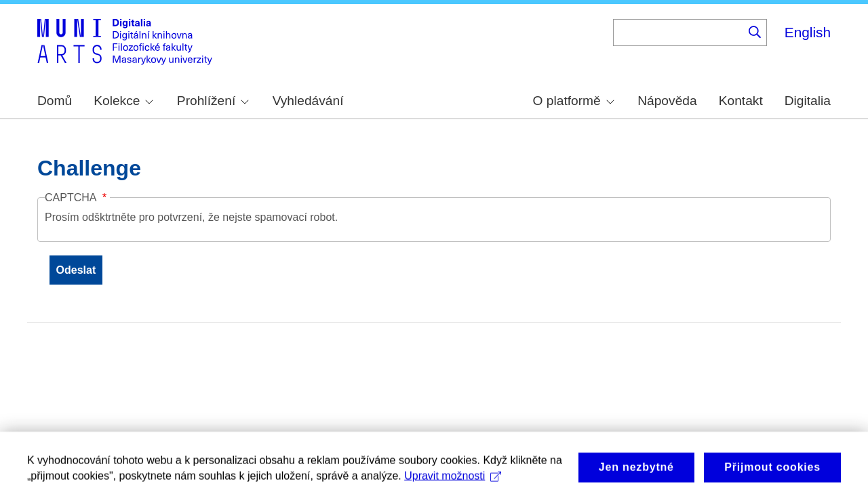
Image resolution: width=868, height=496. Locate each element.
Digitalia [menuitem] (808, 101)
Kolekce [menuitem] (123, 101)
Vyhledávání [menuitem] (308, 101)
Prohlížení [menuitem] (213, 101)
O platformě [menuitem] (574, 101)
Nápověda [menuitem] (667, 101)
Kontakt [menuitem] (741, 101)
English (808, 32)
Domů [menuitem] (55, 101)
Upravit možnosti (453, 480)
